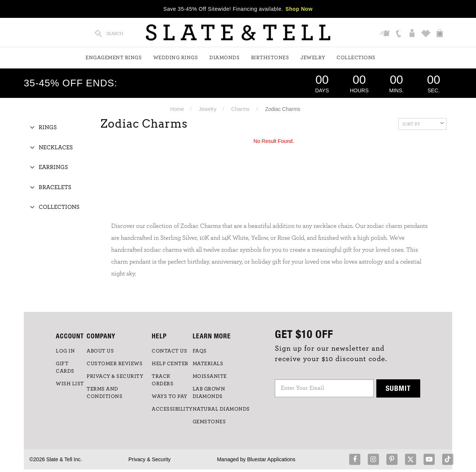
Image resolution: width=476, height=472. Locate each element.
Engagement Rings (114, 58)
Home (177, 109)
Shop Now (299, 9)
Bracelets (55, 187)
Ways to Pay (170, 396)
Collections (356, 58)
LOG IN (65, 351)
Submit (398, 388)
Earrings (53, 167)
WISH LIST (70, 384)
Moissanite (210, 376)
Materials (208, 364)
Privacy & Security (149, 459)
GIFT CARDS (65, 367)
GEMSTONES (209, 422)
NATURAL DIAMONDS (221, 409)
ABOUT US (100, 351)
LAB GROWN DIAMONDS (209, 393)
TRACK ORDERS (163, 380)
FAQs (200, 351)
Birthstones (270, 58)
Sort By (423, 123)
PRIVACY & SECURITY (115, 376)
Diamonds (224, 58)
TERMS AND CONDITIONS (104, 393)
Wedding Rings (176, 58)
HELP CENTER (170, 364)
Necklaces (56, 147)
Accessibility (172, 409)
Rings (48, 127)
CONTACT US (169, 351)
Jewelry (313, 58)
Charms (240, 109)
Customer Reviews (115, 364)
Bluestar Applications (271, 459)
